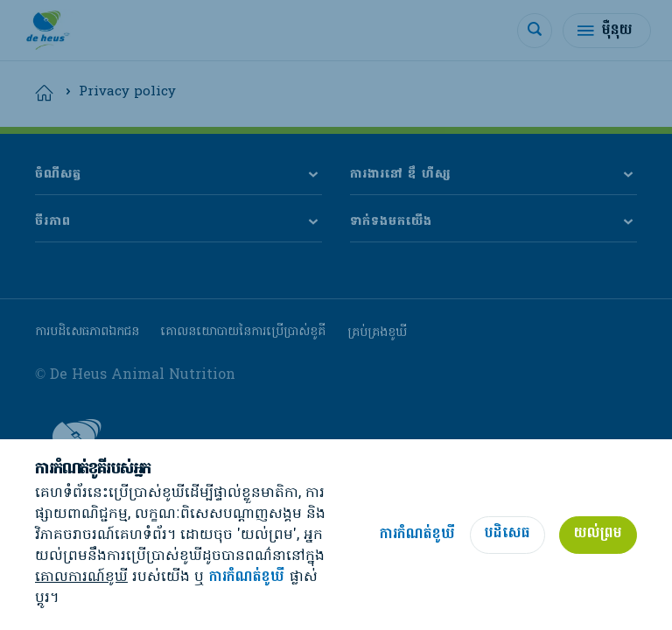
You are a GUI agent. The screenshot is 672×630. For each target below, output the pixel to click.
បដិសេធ (507, 534)
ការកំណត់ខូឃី (247, 578)
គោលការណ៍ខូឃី (81, 577)
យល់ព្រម (598, 534)
